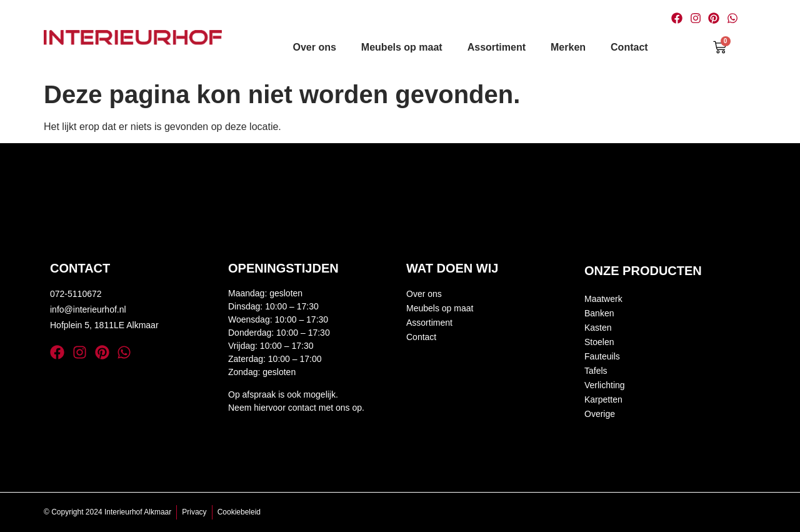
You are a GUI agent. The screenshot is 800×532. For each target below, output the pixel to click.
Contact (629, 47)
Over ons (315, 47)
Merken (568, 47)
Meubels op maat (402, 47)
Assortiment (497, 47)
